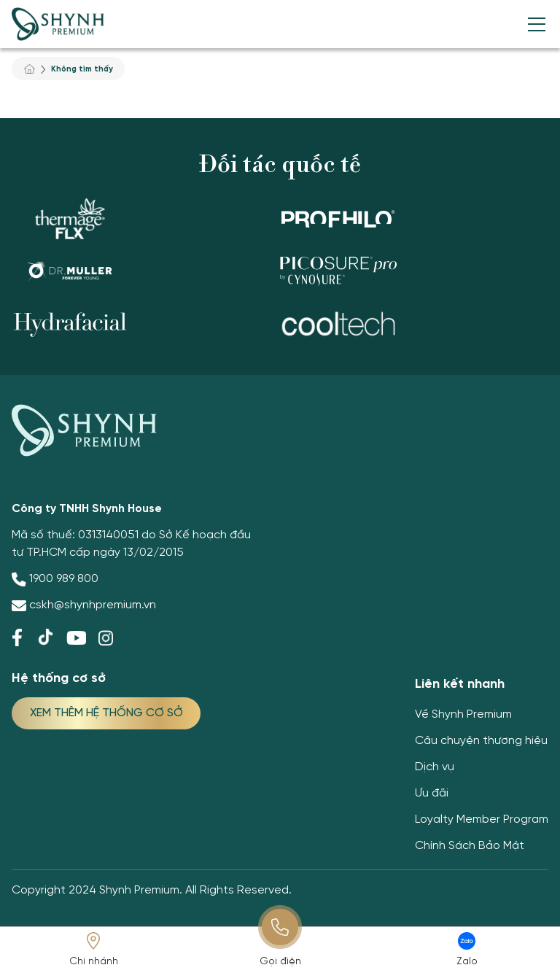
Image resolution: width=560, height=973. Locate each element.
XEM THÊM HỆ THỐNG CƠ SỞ (106, 713)
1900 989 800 (64, 579)
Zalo (467, 962)
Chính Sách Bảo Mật (470, 846)
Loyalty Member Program (482, 819)
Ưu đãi (432, 793)
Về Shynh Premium (463, 714)
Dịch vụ (435, 767)
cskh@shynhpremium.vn (93, 605)
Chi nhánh (94, 962)
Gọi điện (280, 962)
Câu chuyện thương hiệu (481, 741)
